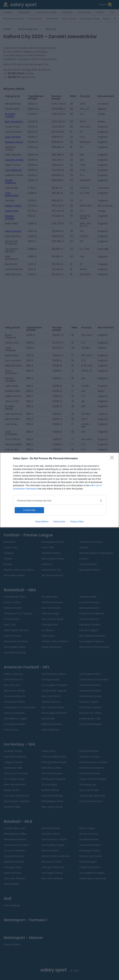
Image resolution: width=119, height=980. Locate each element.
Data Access (59, 522)
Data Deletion (42, 522)
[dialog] (59, 490)
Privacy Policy (77, 522)
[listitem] (59, 501)
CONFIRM (29, 510)
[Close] (113, 459)
